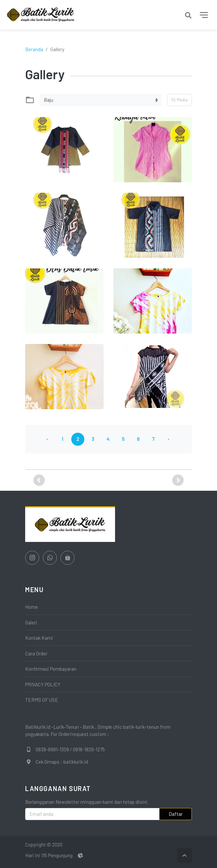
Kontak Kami (39, 638)
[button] (39, 480)
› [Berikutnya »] (169, 439)
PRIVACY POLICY (43, 684)
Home (32, 607)
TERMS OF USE (42, 700)
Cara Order (36, 653)
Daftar (176, 814)
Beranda (34, 49)
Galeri (31, 622)
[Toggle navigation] (204, 15)
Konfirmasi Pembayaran (51, 669)
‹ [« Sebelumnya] (47, 439)
